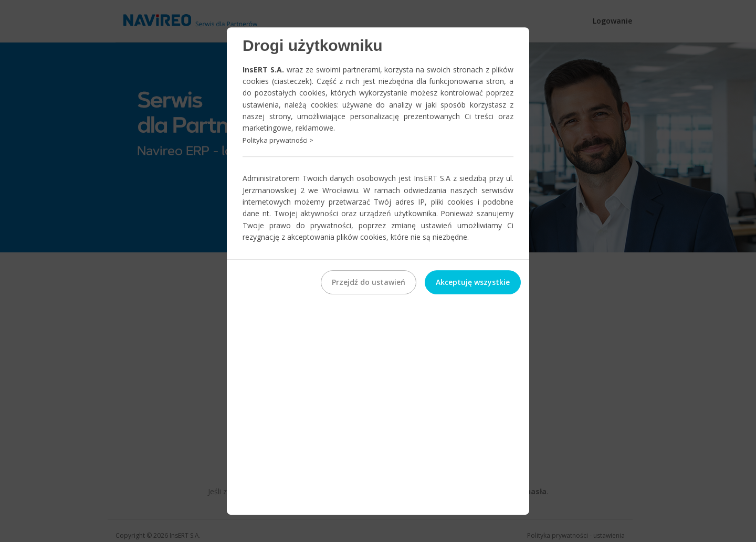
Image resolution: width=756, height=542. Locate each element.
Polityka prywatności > (278, 140)
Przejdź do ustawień (369, 282)
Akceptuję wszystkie (473, 282)
